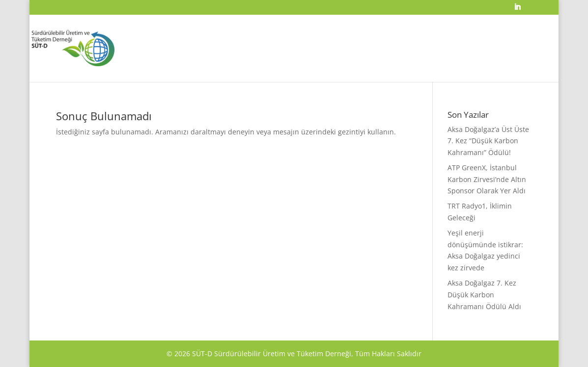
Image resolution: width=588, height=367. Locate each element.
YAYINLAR (416, 66)
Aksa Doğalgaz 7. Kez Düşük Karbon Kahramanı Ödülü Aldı (484, 295)
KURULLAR (341, 66)
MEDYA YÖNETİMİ (486, 66)
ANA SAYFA (232, 66)
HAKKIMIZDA (271, 66)
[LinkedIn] (517, 10)
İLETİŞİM (527, 66)
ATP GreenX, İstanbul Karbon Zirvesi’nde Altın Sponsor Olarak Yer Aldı (487, 179)
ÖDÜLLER (307, 66)
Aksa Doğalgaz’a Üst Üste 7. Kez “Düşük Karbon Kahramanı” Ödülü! (488, 141)
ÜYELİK (446, 66)
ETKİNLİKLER (379, 66)
